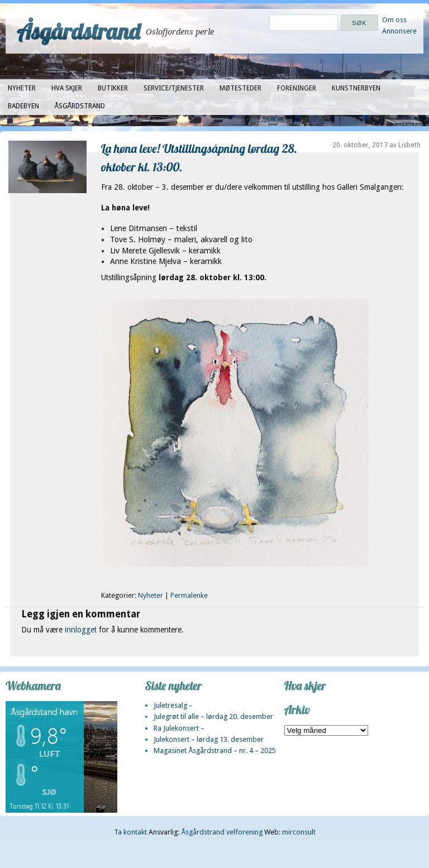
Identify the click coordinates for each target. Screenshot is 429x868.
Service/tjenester (174, 88)
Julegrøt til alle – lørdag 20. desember (213, 716)
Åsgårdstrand (78, 31)
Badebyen (23, 106)
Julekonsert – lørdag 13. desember (209, 739)
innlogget (81, 630)
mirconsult (299, 832)
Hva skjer (67, 88)
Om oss (394, 20)
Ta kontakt (130, 832)
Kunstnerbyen (356, 88)
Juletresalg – (173, 705)
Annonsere (399, 31)
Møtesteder (240, 88)
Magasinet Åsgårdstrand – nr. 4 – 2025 (215, 750)
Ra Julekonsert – (179, 728)
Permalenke (189, 596)
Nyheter (22, 88)
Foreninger (297, 88)
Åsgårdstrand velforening (222, 832)
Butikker (113, 88)
